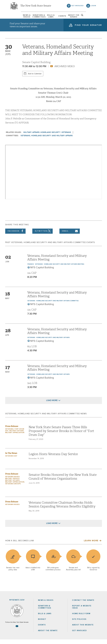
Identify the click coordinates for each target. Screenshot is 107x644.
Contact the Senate (83, 605)
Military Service (12, 483)
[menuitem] (16, 17)
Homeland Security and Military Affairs (53, 342)
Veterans (66, 137)
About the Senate (48, 635)
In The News (11, 458)
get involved (77, 6)
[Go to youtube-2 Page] (17, 631)
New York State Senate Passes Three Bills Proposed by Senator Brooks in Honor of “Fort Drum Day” (61, 436)
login (93, 6)
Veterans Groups (13, 488)
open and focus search (94, 17)
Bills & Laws (49, 17)
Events (66, 17)
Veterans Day (11, 461)
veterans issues (12, 481)
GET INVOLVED (79, 635)
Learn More (91, 545)
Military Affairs (31, 137)
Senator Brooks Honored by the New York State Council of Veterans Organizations (63, 481)
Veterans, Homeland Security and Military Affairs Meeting (57, 262)
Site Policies (79, 624)
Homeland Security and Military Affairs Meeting (64, 269)
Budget (42, 624)
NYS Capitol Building (42, 272)
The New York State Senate (36, 6)
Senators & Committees (33, 17)
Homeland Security (50, 137)
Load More (52, 405)
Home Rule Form (81, 618)
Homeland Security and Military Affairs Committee (57, 305)
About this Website (83, 629)
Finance (31, 269)
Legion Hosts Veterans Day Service (53, 459)
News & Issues (16, 17)
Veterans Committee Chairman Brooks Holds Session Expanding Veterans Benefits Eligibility (62, 509)
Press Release (12, 431)
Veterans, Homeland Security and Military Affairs (47, 140)
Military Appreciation (15, 437)
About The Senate (82, 17)
